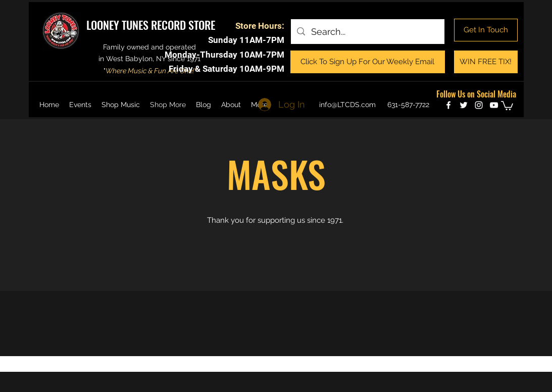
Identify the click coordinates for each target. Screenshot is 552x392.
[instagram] (479, 105)
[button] (507, 105)
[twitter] (464, 105)
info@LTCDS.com (347, 105)
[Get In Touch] (486, 30)
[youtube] (494, 105)
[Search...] (367, 32)
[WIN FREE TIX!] (486, 62)
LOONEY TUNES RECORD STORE (151, 25)
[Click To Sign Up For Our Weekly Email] (368, 62)
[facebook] (448, 105)
